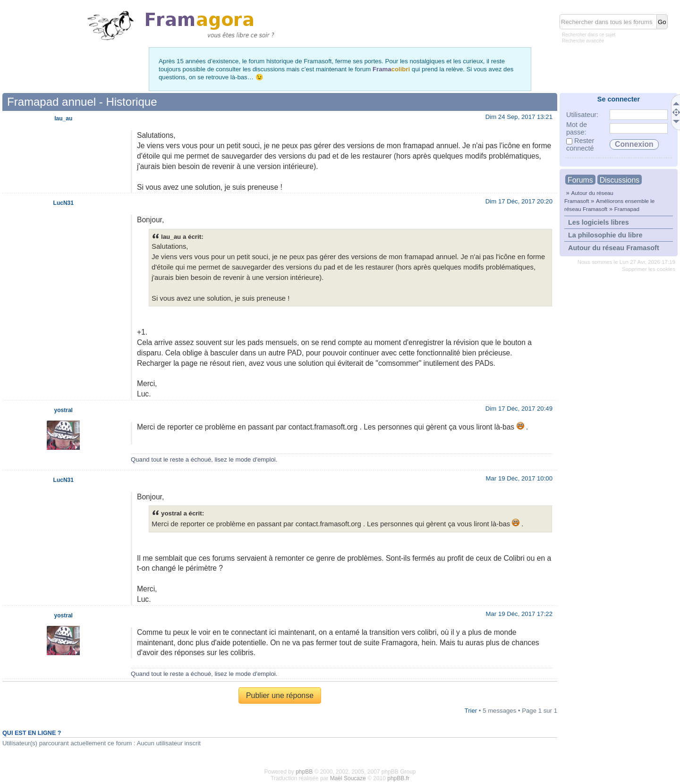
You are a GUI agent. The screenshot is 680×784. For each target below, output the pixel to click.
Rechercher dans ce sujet (589, 35)
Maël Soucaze (348, 778)
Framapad (627, 209)
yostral (64, 410)
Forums (580, 180)
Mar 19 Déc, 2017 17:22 (519, 614)
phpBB (304, 772)
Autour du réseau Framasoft (614, 248)
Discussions (620, 180)
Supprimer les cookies (649, 269)
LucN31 (64, 203)
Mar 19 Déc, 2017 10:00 (519, 478)
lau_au (63, 118)
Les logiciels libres (599, 222)
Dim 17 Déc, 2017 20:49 (519, 409)
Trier (471, 711)
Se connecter (619, 99)
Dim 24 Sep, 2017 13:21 (519, 117)
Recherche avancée (583, 41)
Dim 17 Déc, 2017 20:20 (519, 201)
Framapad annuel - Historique (82, 102)
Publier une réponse (280, 695)
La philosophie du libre (605, 235)
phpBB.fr (398, 778)
